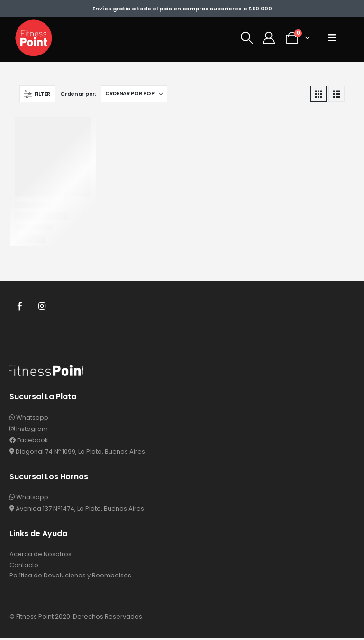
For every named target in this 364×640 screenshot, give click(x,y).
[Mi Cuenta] (268, 38)
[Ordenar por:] (134, 94)
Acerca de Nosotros (41, 555)
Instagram (43, 306)
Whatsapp (29, 418)
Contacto (24, 566)
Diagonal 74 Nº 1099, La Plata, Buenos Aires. (78, 452)
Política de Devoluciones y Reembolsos (70, 578)
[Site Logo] (34, 38)
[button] (247, 38)
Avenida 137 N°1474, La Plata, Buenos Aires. (77, 509)
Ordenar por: (78, 94)
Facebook (20, 306)
